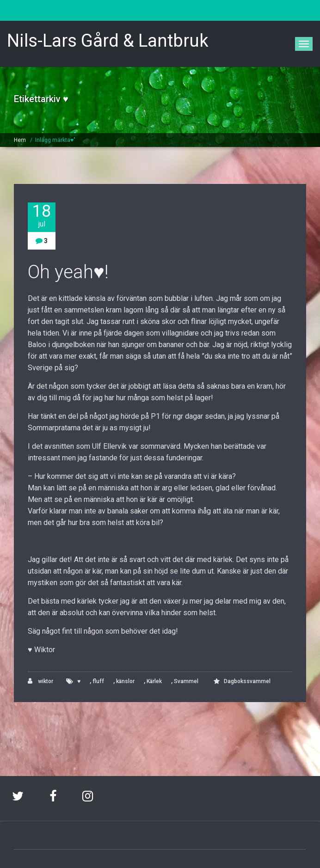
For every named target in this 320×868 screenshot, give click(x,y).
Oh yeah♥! (68, 272)
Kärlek (154, 681)
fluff (98, 681)
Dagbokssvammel (247, 681)
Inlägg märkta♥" (55, 140)
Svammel (186, 681)
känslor (125, 681)
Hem (20, 140)
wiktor (40, 681)
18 (42, 216)
